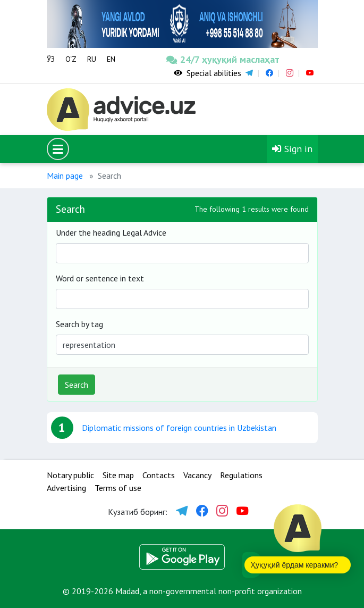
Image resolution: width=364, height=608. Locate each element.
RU (92, 59)
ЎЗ (51, 59)
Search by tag (79, 324)
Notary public (70, 475)
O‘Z (71, 59)
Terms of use (118, 488)
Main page (65, 176)
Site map (118, 475)
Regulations (241, 475)
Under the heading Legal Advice (111, 232)
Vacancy (197, 475)
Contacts (159, 475)
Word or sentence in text (100, 278)
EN (111, 59)
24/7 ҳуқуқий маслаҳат (194, 59)
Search (77, 385)
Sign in (292, 149)
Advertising (66, 488)
